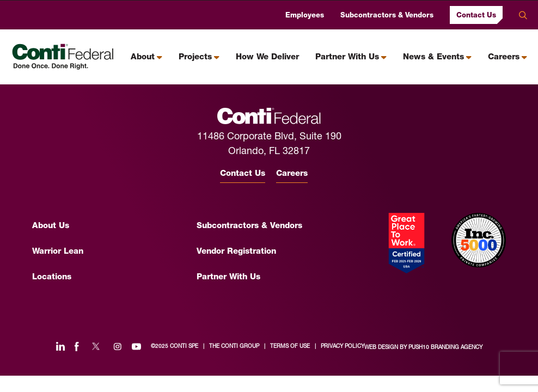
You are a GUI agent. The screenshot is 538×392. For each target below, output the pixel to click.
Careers (504, 57)
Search (523, 15)
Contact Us (476, 15)
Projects (195, 57)
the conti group (234, 347)
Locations (52, 277)
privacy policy (343, 347)
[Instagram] (117, 347)
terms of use (290, 347)
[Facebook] (77, 347)
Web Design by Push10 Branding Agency (423, 348)
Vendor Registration (236, 252)
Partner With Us (347, 57)
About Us (51, 226)
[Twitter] (96, 347)
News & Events (433, 57)
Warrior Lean (58, 252)
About (143, 57)
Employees (305, 16)
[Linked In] (60, 347)
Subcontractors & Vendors (387, 16)
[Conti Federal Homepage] (63, 57)
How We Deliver (267, 57)
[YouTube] (136, 347)
